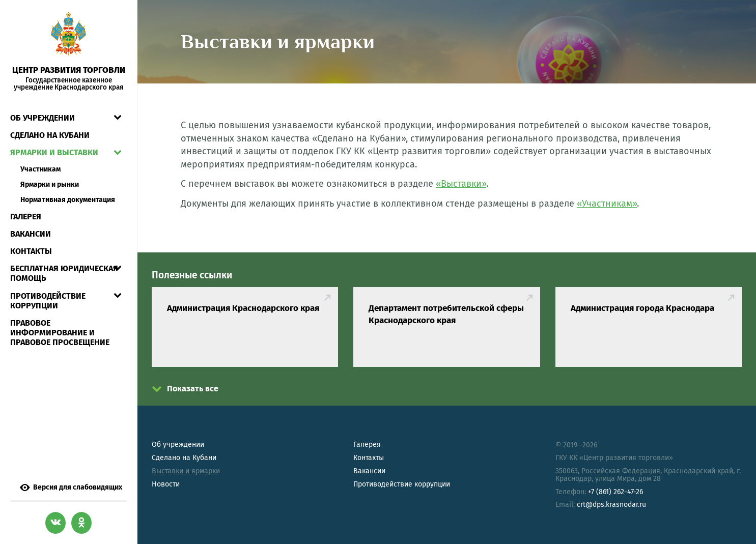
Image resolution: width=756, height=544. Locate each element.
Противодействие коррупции (48, 301)
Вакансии (31, 234)
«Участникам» (607, 204)
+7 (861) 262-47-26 (615, 492)
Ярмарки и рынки (50, 184)
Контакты (31, 251)
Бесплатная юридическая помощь (64, 273)
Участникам (40, 169)
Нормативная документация (68, 200)
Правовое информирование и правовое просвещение (60, 333)
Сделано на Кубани (184, 458)
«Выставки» (461, 184)
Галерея (26, 217)
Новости (166, 484)
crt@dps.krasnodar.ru (611, 505)
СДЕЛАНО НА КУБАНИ (50, 135)
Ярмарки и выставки (54, 152)
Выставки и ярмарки (186, 471)
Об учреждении (43, 118)
